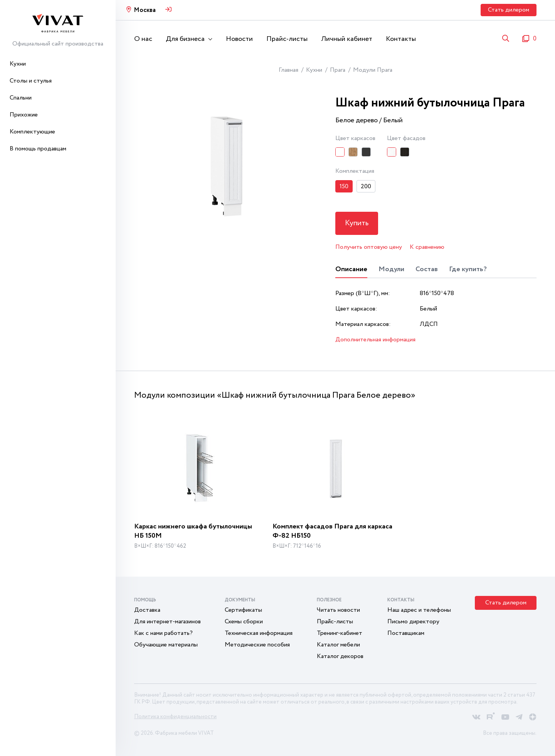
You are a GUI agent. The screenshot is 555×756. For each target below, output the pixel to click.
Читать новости (338, 610)
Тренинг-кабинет (340, 633)
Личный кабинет (347, 39)
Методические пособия (257, 645)
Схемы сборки (244, 622)
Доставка (147, 610)
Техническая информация (259, 633)
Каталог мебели (338, 645)
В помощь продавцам (38, 149)
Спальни (21, 98)
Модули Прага (373, 70)
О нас (143, 39)
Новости (239, 39)
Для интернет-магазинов (167, 622)
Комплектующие (32, 132)
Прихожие (24, 115)
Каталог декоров (340, 656)
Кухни (18, 64)
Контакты (401, 39)
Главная (288, 70)
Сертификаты (243, 610)
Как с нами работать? (163, 633)
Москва (145, 10)
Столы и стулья (31, 81)
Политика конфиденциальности (175, 717)
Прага (338, 70)
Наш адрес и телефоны (419, 610)
